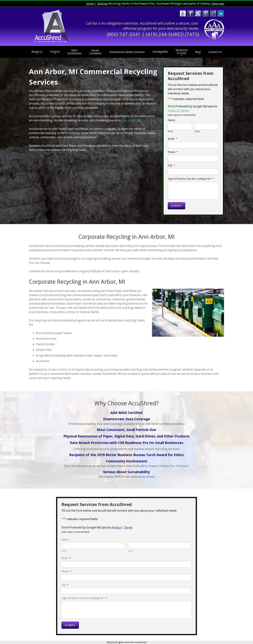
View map (218, 4)
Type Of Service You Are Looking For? (191, 179)
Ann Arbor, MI (131, 120)
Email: (173, 139)
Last (197, 131)
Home (90, 4)
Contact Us (215, 52)
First (170, 131)
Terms (184, 110)
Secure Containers (95, 52)
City (171, 165)
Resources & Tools (181, 51)
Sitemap (102, 4)
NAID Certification (74, 52)
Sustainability (160, 52)
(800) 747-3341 (124, 34)
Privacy (173, 110)
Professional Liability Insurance (127, 52)
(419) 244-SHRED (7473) (172, 34)
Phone (173, 152)
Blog (198, 52)
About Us (37, 52)
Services (55, 52)
